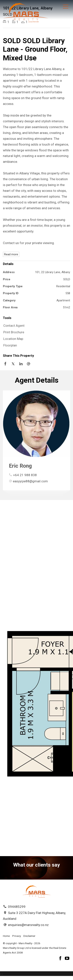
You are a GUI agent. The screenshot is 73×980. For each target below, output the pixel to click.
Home (6, 936)
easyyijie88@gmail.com (30, 481)
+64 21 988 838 (25, 475)
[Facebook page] (61, 959)
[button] (36, 332)
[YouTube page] (67, 959)
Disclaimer (29, 936)
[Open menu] (66, 7)
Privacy (17, 936)
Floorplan (10, 345)
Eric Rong (20, 466)
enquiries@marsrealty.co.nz (28, 925)
